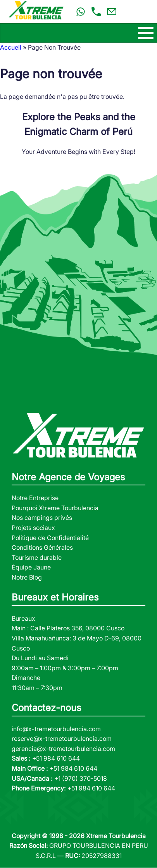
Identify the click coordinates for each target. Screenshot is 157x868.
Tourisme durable (37, 557)
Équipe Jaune (31, 567)
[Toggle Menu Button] (78, 33)
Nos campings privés (42, 518)
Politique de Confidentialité (50, 538)
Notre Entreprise (35, 498)
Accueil (11, 47)
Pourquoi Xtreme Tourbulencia (55, 508)
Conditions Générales (42, 547)
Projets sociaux (33, 528)
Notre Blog (27, 577)
